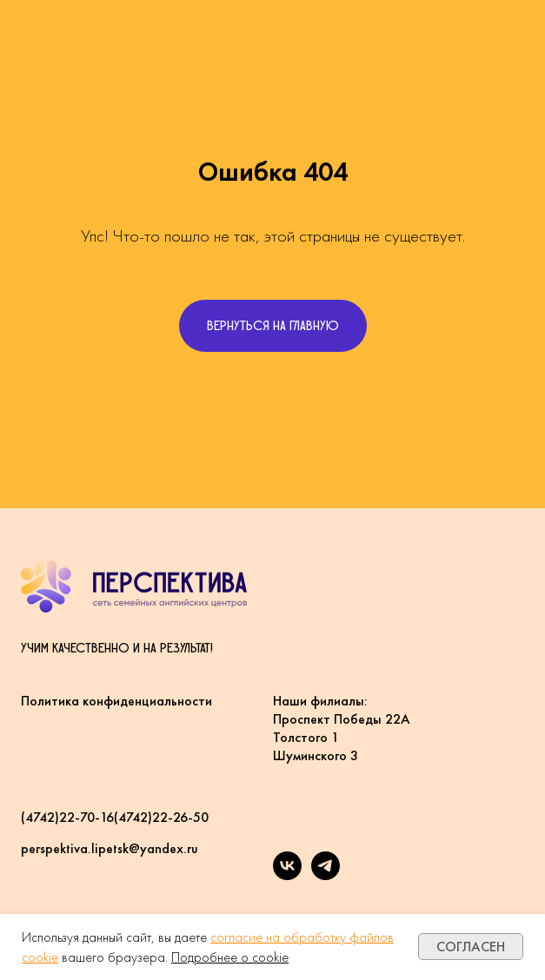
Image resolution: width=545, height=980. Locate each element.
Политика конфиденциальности (116, 701)
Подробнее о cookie (230, 957)
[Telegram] (326, 875)
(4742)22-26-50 (161, 817)
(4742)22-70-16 (67, 817)
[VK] (287, 875)
